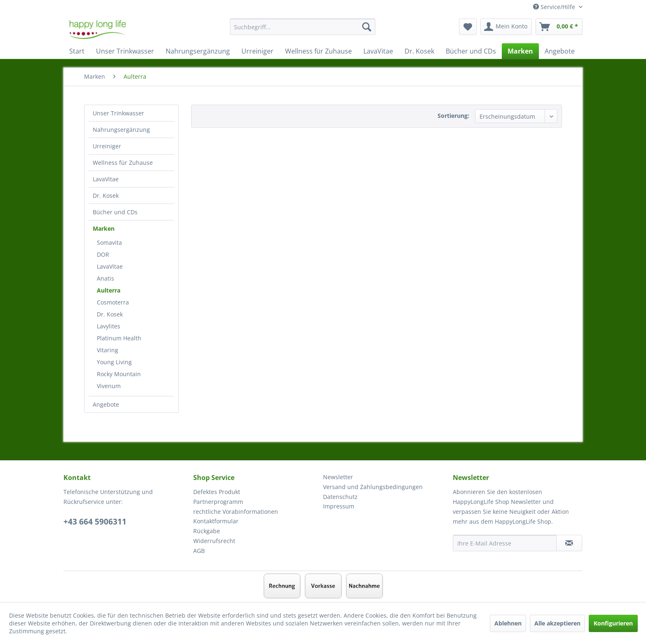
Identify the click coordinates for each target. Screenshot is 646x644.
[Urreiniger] (257, 51)
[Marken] (520, 51)
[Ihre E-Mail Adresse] (505, 543)
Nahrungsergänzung (121, 130)
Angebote (106, 404)
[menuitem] (303, 31)
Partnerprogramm (218, 502)
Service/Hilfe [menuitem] (555, 7)
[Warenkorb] (559, 27)
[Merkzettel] (468, 27)
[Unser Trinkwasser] (125, 51)
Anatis (105, 278)
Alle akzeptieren (557, 623)
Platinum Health (119, 338)
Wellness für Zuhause (123, 163)
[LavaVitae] (378, 51)
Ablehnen (508, 623)
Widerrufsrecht (214, 541)
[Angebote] (560, 51)
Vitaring (108, 350)
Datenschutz (340, 497)
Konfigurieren (613, 623)
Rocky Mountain (119, 374)
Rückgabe (207, 531)
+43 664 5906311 (95, 522)
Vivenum (109, 386)
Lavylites (109, 326)
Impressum (339, 506)
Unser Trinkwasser (118, 113)
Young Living (114, 362)
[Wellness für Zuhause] (318, 51)
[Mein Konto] (506, 27)
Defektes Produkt (217, 492)
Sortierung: (453, 116)
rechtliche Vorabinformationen (236, 512)
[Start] (77, 51)
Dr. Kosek (106, 196)
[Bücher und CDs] (471, 51)
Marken (104, 228)
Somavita (109, 242)
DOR (103, 254)
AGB (199, 551)
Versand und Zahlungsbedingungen (373, 487)
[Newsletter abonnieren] (569, 543)
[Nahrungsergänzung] (198, 51)
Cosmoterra (113, 302)
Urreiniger (107, 146)
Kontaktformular (216, 521)
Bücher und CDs (115, 212)
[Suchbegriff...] (303, 27)
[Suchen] (367, 27)
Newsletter (338, 477)
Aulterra (109, 290)
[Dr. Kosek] (419, 51)
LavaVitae (106, 179)
